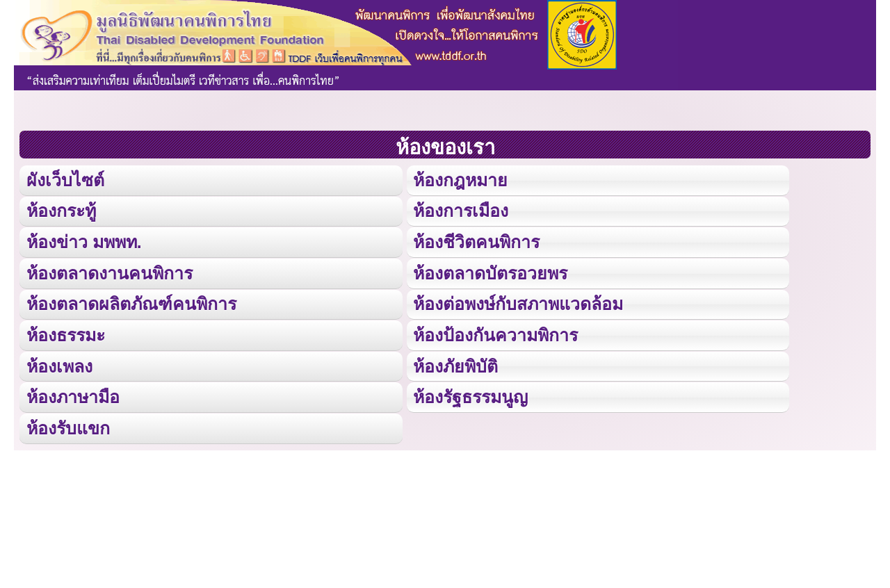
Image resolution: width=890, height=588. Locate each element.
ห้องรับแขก (68, 425)
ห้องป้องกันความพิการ (495, 333)
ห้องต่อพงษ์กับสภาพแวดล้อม (518, 302)
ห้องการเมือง (460, 210)
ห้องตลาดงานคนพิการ (110, 271)
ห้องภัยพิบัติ (455, 363)
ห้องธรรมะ (66, 333)
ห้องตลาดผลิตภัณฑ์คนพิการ (131, 302)
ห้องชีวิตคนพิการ (476, 241)
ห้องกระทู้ (61, 210)
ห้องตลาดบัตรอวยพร (490, 271)
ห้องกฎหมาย (460, 180)
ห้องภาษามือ (73, 394)
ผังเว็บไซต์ (64, 180)
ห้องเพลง (59, 363)
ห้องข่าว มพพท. (84, 241)
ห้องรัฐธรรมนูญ (470, 394)
